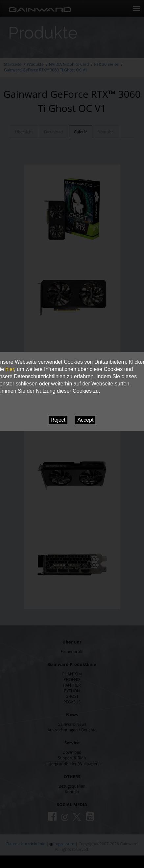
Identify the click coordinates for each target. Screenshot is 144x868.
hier (10, 369)
